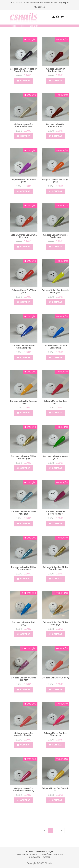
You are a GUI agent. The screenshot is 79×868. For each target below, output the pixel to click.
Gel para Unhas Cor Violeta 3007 (24, 181)
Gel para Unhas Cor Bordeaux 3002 (55, 70)
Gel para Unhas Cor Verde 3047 (55, 457)
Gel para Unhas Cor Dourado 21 (55, 789)
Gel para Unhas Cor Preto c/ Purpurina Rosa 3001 (24, 70)
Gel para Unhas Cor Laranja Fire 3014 (24, 236)
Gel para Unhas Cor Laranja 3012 (55, 181)
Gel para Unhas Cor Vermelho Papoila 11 (24, 734)
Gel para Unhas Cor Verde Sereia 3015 (55, 236)
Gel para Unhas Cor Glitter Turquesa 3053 (24, 568)
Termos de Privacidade (27, 854)
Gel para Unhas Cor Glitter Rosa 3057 (24, 679)
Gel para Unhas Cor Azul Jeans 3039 (55, 347)
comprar (24, 81)
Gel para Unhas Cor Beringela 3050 (55, 513)
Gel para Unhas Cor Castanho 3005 (55, 125)
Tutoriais (29, 851)
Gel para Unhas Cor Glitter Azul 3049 (24, 513)
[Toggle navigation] (67, 17)
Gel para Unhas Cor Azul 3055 (24, 623)
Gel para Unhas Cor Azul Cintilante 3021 (24, 347)
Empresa (46, 857)
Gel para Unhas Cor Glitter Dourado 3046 (24, 457)
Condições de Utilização (51, 854)
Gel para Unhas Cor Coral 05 (55, 678)
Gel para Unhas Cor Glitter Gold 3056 (55, 623)
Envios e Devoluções (45, 851)
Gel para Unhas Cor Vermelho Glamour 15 (24, 789)
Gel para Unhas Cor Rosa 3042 (55, 402)
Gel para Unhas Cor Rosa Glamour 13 (55, 734)
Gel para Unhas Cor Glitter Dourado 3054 (55, 568)
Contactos (35, 857)
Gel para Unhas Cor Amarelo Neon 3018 (55, 291)
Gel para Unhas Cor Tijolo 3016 (24, 291)
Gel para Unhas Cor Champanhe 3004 (24, 125)
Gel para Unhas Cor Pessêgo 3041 (24, 402)
